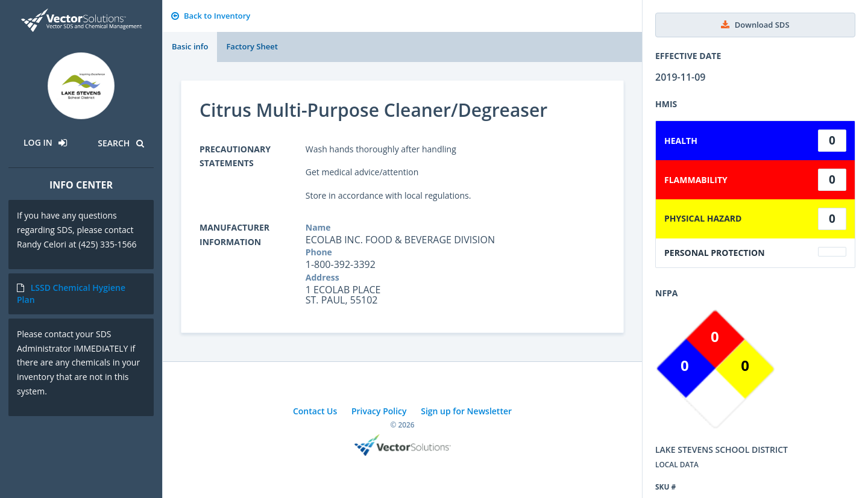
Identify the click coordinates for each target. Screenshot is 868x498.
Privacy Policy (379, 411)
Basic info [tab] (190, 46)
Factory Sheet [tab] (252, 46)
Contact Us (315, 411)
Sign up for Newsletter (466, 411)
